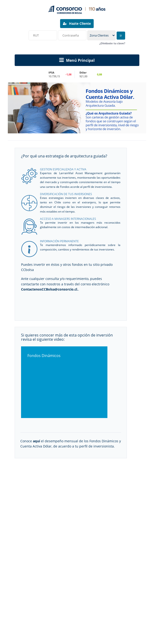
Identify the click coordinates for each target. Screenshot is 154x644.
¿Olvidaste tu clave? (112, 43)
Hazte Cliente (77, 23)
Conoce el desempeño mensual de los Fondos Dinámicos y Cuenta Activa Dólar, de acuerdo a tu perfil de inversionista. (71, 444)
